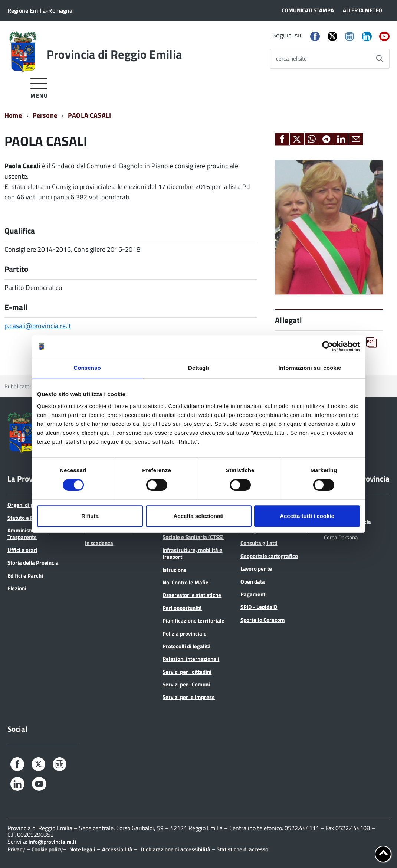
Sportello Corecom (263, 620)
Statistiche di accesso (242, 849)
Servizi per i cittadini (187, 672)
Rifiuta (90, 516)
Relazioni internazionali (191, 659)
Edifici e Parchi (25, 576)
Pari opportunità (182, 608)
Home (13, 115)
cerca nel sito (291, 58)
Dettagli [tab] (198, 368)
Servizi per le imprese (189, 697)
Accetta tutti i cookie (307, 516)
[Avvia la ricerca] (380, 59)
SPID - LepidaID (259, 607)
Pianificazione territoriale (193, 621)
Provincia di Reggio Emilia (114, 54)
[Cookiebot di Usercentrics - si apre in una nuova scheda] (327, 346)
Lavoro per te (256, 569)
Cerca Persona (341, 537)
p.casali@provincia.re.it (38, 326)
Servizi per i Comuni (186, 684)
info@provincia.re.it (53, 842)
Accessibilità (117, 849)
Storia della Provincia (33, 563)
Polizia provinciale (185, 634)
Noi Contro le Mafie (186, 582)
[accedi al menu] (39, 87)
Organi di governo (29, 505)
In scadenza (99, 543)
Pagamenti (254, 594)
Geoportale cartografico (269, 556)
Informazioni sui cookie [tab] (310, 368)
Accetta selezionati (198, 516)
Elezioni (17, 588)
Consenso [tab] (87, 368)
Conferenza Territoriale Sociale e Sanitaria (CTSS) (193, 534)
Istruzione (175, 570)
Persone (45, 115)
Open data (253, 582)
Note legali (82, 849)
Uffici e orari (22, 550)
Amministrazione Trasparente (28, 534)
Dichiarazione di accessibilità (175, 849)
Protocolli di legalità (187, 646)
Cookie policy (47, 849)
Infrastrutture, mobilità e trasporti (192, 553)
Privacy (16, 849)
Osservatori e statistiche (192, 595)
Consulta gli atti (259, 543)
